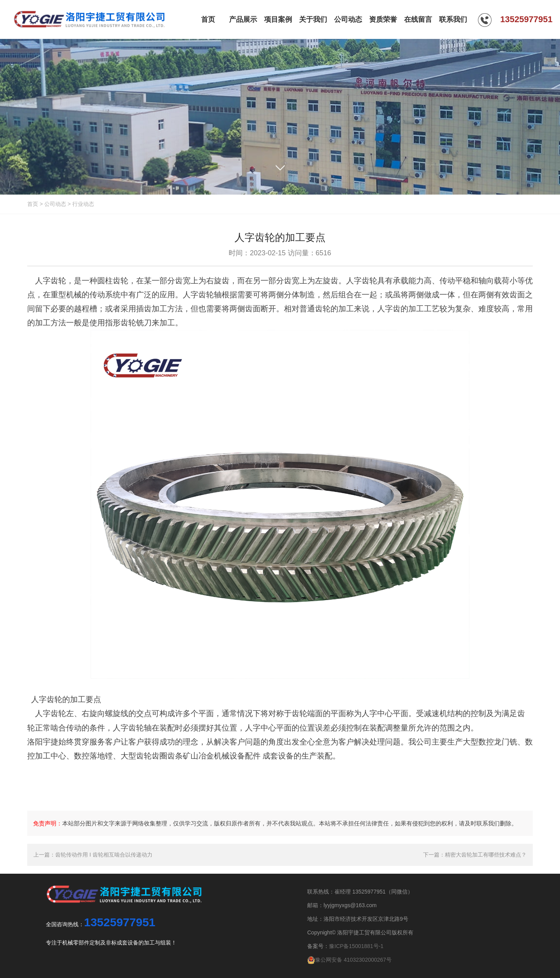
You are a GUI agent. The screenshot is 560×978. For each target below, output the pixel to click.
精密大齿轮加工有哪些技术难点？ (486, 855)
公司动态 (55, 204)
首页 (33, 204)
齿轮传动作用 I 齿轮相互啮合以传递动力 (104, 855)
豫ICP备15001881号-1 (356, 946)
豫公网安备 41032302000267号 (349, 960)
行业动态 (83, 204)
